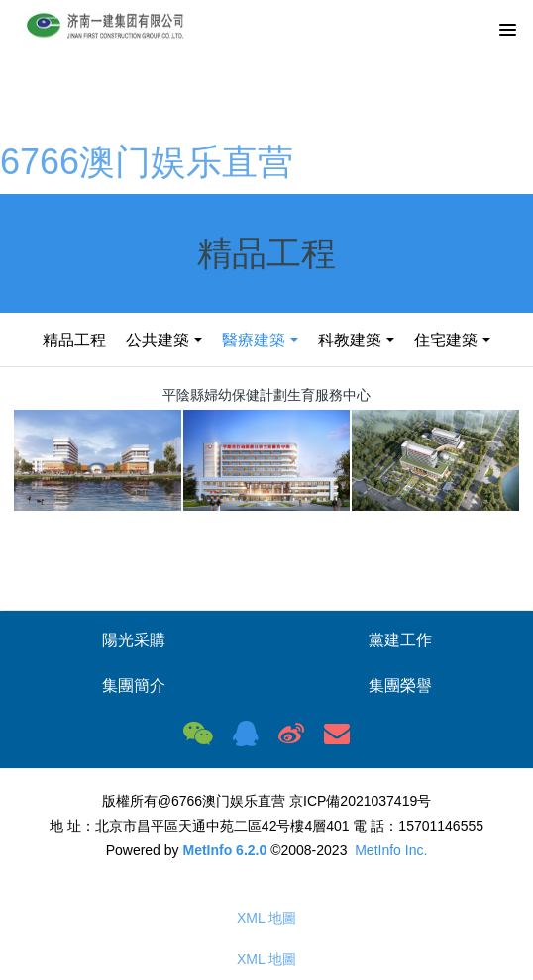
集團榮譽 (400, 686)
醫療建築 (254, 340)
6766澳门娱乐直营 (147, 162)
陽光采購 (134, 640)
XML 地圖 (266, 918)
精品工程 (74, 340)
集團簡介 (134, 686)
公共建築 (158, 340)
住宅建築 (446, 340)
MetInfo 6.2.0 (224, 850)
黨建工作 (400, 640)
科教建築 (350, 340)
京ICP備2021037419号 (360, 801)
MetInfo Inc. (391, 850)
